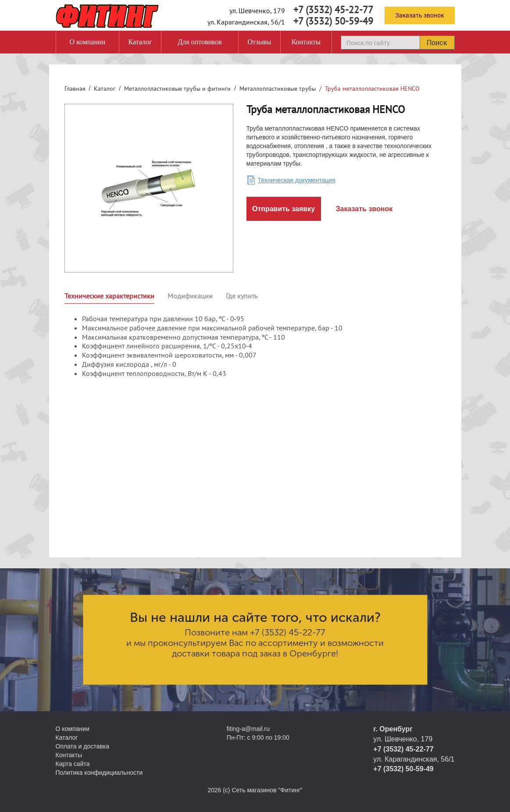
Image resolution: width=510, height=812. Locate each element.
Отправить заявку (284, 209)
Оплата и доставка (82, 746)
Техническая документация (297, 180)
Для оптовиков (200, 42)
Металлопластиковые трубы (278, 89)
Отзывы (259, 42)
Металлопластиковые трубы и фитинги (177, 89)
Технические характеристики (109, 296)
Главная (75, 89)
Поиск (437, 42)
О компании (87, 42)
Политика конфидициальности (99, 773)
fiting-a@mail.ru (248, 729)
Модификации (190, 296)
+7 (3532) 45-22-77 (333, 10)
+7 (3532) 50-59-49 (333, 21)
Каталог (140, 42)
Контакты (306, 42)
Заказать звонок (419, 15)
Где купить (242, 296)
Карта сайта (73, 764)
